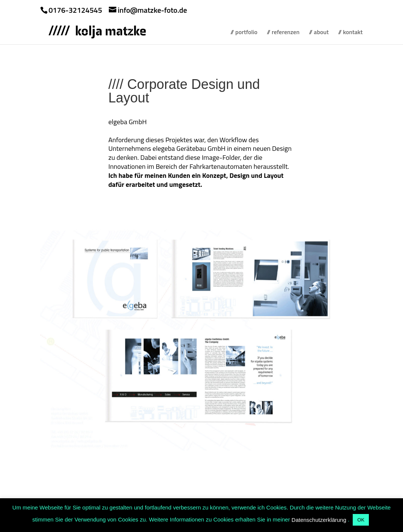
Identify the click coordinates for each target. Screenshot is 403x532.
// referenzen (283, 33)
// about (319, 33)
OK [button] (361, 520)
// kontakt (350, 33)
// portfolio (244, 33)
